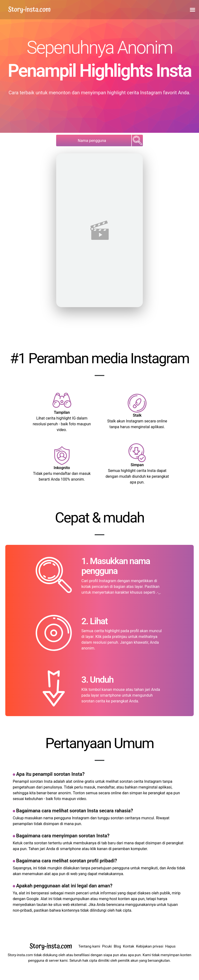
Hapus (170, 946)
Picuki (107, 946)
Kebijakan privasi (150, 946)
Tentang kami (89, 946)
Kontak (129, 946)
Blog (117, 946)
